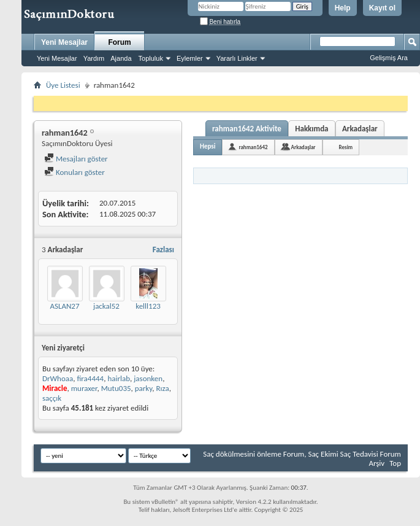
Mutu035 (116, 388)
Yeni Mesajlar (64, 42)
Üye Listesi (63, 85)
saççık (52, 398)
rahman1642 (253, 147)
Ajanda (121, 58)
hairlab (119, 378)
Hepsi (208, 146)
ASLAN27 (64, 306)
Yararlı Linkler (237, 58)
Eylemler (190, 58)
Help (343, 8)
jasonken (148, 378)
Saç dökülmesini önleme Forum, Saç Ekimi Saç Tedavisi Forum (302, 454)
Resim (346, 147)
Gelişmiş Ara (389, 58)
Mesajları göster (76, 159)
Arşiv (376, 463)
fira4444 (90, 378)
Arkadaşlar (360, 129)
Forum (119, 42)
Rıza (162, 388)
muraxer (84, 388)
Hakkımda (311, 129)
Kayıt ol (382, 8)
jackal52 (106, 306)
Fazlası (163, 249)
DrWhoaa (58, 378)
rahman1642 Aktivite (247, 129)
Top (395, 463)
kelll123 (148, 306)
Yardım (94, 58)
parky (143, 388)
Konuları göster (74, 172)
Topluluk (151, 58)
